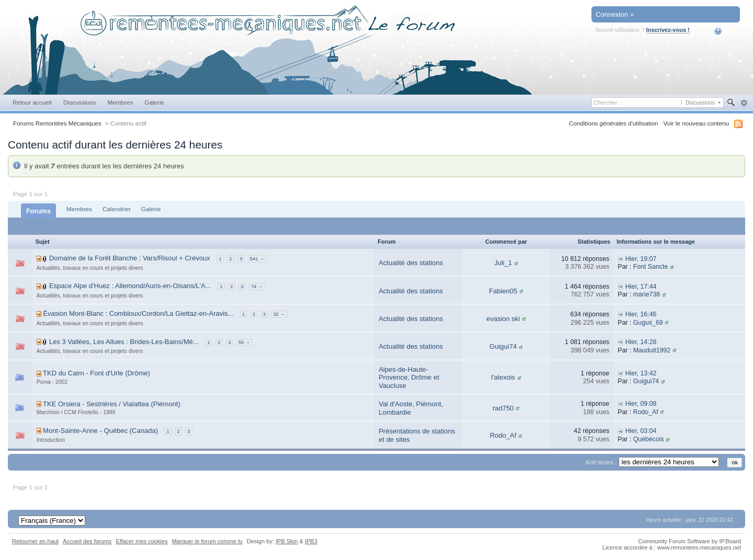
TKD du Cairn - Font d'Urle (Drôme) (96, 373)
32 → (279, 314)
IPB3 (311, 541)
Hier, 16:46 (641, 314)
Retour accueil (32, 102)
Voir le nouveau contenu (696, 123)
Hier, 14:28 (641, 342)
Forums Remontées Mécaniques (57, 123)
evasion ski (503, 319)
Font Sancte (651, 267)
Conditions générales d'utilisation (614, 123)
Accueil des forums (87, 541)
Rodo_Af (646, 412)
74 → (257, 287)
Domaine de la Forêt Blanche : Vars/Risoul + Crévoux (130, 258)
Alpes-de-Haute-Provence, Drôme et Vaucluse (409, 378)
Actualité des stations (411, 263)
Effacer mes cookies (141, 541)
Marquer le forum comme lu (207, 541)
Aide (725, 31)
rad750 (503, 408)
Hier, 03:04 (641, 431)
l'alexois (503, 377)
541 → (257, 259)
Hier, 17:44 (641, 287)
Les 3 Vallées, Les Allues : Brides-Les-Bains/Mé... (124, 342)
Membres (120, 102)
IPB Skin (287, 541)
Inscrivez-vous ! (668, 30)
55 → (244, 342)
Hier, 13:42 (641, 373)
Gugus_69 (648, 323)
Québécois (649, 439)
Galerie (154, 102)
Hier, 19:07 (641, 259)
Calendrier (117, 209)
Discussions (80, 102)
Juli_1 (503, 263)
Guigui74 (503, 346)
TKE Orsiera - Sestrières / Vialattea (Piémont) (112, 404)
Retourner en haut (35, 541)
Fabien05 (503, 291)
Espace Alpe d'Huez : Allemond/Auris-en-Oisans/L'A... (130, 286)
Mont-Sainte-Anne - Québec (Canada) (100, 431)
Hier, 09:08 (641, 404)
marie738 (647, 294)
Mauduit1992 (652, 350)
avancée (744, 103)
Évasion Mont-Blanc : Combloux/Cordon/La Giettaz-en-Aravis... (138, 313)
